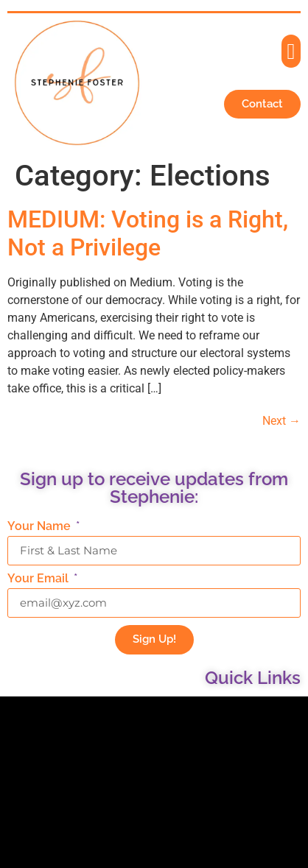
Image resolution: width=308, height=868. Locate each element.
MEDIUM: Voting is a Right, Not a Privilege (148, 233)
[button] (291, 51)
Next (281, 421)
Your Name (41, 527)
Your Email (39, 579)
